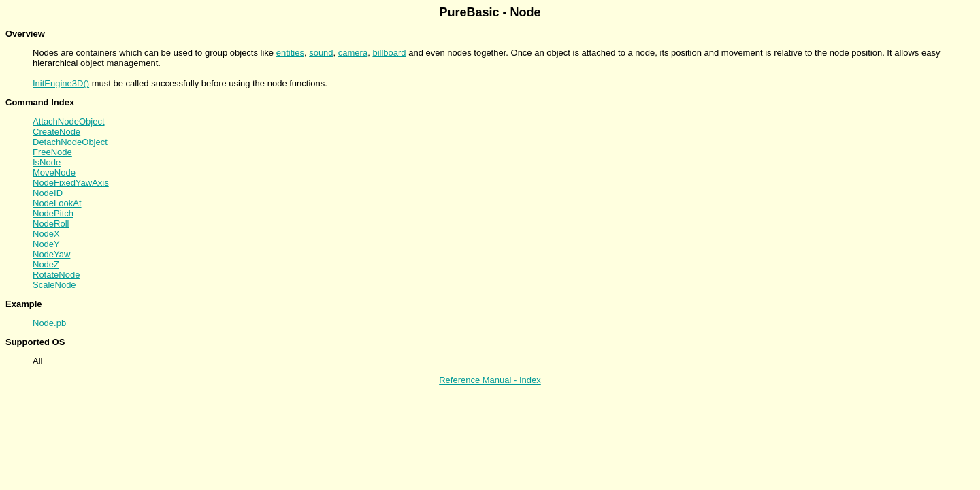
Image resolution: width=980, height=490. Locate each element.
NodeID (48, 193)
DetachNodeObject (70, 142)
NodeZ (46, 264)
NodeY (46, 244)
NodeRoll (51, 224)
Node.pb (49, 323)
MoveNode (54, 173)
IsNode (47, 162)
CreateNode (56, 132)
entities (290, 53)
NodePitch (53, 213)
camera (353, 53)
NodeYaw (51, 254)
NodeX (46, 234)
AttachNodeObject (69, 121)
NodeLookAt (57, 203)
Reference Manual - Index (490, 380)
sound (321, 53)
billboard (389, 53)
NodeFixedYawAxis (71, 183)
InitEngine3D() (61, 83)
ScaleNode (54, 285)
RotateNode (56, 275)
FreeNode (52, 152)
